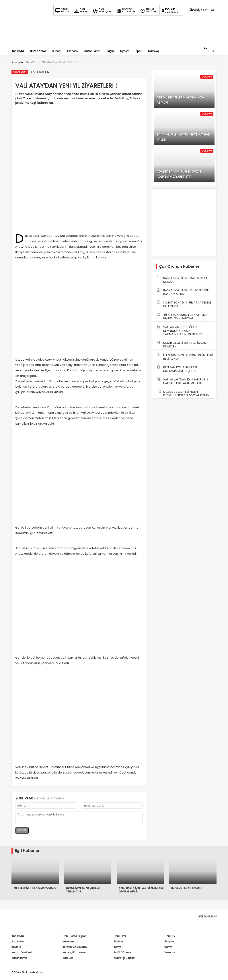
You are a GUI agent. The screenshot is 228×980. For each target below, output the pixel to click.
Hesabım (68, 942)
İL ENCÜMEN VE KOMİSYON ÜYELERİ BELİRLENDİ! (185, 356)
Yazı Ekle (68, 958)
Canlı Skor (120, 936)
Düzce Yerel (20, 72)
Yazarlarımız (19, 958)
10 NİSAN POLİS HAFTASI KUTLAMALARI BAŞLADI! (177, 369)
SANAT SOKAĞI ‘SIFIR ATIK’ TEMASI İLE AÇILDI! (185, 304)
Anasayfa (18, 936)
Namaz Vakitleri (22, 952)
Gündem (207, 77)
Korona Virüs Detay (75, 947)
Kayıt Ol (16, 947)
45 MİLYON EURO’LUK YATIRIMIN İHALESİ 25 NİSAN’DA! (183, 316)
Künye (118, 947)
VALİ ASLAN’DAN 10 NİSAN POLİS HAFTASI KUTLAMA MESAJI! (183, 381)
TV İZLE (62, 10)
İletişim (118, 942)
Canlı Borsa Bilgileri (74, 936)
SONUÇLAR (102, 10)
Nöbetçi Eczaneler (74, 952)
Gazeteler (18, 942)
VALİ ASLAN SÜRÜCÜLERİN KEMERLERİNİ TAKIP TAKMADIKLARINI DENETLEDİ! (181, 330)
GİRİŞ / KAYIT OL (202, 10)
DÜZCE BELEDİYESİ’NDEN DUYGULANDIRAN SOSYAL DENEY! (184, 393)
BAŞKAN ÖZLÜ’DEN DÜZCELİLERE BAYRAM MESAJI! (183, 292)
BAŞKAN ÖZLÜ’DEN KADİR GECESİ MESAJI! (184, 279)
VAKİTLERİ (149, 10)
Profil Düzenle (122, 952)
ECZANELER (126, 10)
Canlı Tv (170, 936)
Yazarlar (170, 952)
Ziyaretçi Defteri (124, 958)
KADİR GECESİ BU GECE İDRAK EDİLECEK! (182, 344)
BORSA (81, 10)
